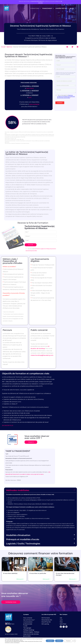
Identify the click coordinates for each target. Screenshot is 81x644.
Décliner (59, 641)
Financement (48, 8)
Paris (61, 622)
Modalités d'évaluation (18, 535)
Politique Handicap (29, 630)
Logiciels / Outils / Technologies (23, 544)
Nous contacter (28, 618)
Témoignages (27, 628)
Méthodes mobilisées (18, 490)
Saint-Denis (30, 88)
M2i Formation (46, 618)
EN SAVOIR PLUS (8, 425)
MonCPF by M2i (46, 622)
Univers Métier (62, 8)
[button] (67, 47)
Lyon (30, 97)
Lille (61, 618)
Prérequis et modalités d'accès (23, 539)
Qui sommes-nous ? (29, 620)
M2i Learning (45, 624)
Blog (72, 8)
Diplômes (9, 47)
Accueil (3, 47)
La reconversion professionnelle (28, 623)
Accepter (50, 641)
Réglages (68, 641)
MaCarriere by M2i (47, 620)
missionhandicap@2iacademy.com (42, 355)
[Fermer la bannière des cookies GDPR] (75, 641)
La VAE (25, 626)
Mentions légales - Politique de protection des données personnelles (31, 634)
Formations (36, 8)
